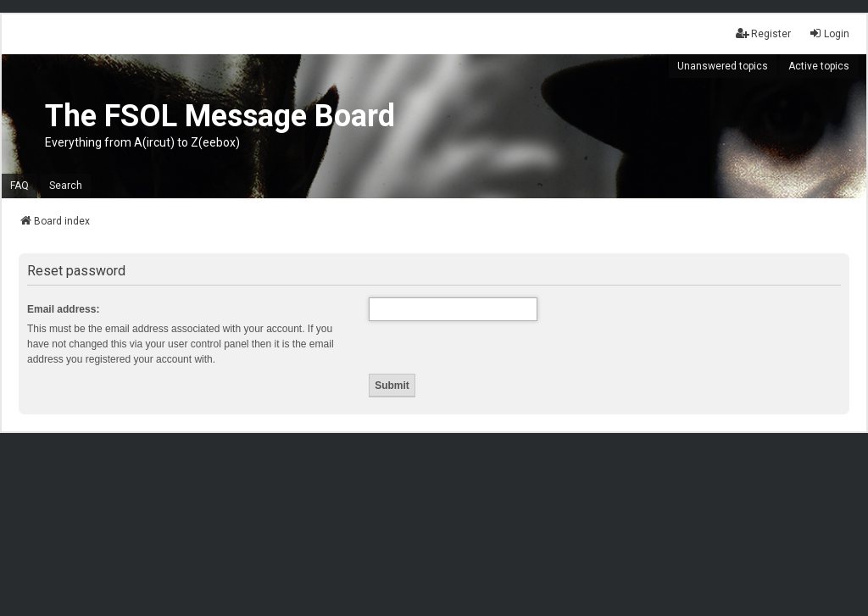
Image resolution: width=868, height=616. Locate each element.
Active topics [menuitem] (819, 66)
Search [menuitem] (66, 186)
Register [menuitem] (763, 33)
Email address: (63, 309)
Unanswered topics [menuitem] (723, 66)
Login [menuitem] (829, 33)
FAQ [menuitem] (19, 186)
